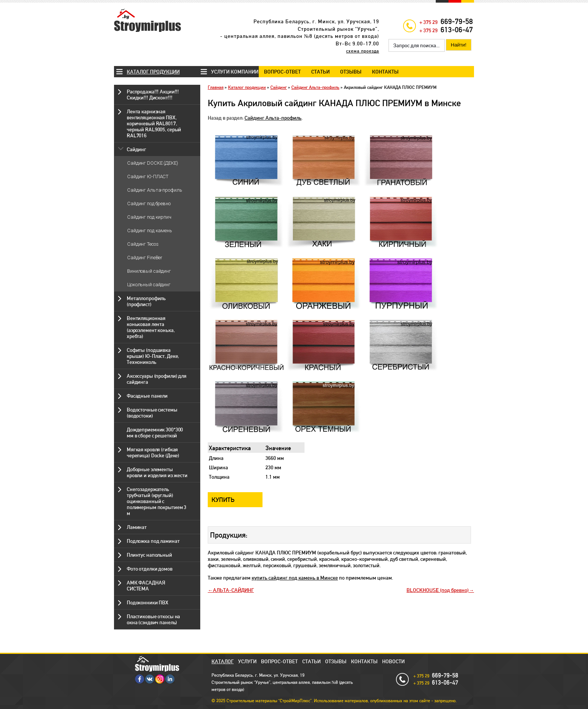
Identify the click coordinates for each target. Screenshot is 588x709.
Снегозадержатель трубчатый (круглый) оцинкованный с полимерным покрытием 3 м (157, 501)
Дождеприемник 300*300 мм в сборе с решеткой (155, 433)
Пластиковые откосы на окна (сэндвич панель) (153, 619)
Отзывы (351, 72)
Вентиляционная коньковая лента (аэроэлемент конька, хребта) (151, 327)
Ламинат (137, 527)
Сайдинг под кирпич (149, 217)
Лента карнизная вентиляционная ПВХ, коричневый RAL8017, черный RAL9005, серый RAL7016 (154, 123)
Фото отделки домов (150, 569)
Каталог (223, 661)
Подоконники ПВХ (148, 602)
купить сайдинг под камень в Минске (295, 578)
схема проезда (363, 51)
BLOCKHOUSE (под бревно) (438, 590)
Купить (223, 500)
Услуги (247, 661)
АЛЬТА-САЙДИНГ (233, 590)
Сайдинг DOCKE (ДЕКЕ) (153, 163)
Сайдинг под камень (150, 231)
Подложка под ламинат (153, 541)
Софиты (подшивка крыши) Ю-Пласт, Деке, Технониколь (153, 356)
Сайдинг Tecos (143, 244)
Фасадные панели (147, 396)
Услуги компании (235, 72)
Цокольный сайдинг (149, 285)
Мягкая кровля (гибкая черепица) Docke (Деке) (153, 452)
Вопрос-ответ (282, 72)
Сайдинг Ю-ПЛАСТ (148, 176)
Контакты (385, 72)
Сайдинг (136, 149)
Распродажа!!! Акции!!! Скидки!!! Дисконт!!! (153, 95)
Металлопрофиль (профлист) (146, 301)
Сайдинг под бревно (149, 204)
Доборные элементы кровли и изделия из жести (157, 472)
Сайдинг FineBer (145, 258)
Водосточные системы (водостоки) (152, 413)
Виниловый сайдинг (149, 271)
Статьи (320, 72)
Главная (216, 87)
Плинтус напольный (149, 555)
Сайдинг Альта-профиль (154, 190)
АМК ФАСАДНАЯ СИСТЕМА (146, 586)
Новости (393, 661)
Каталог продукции (153, 72)
